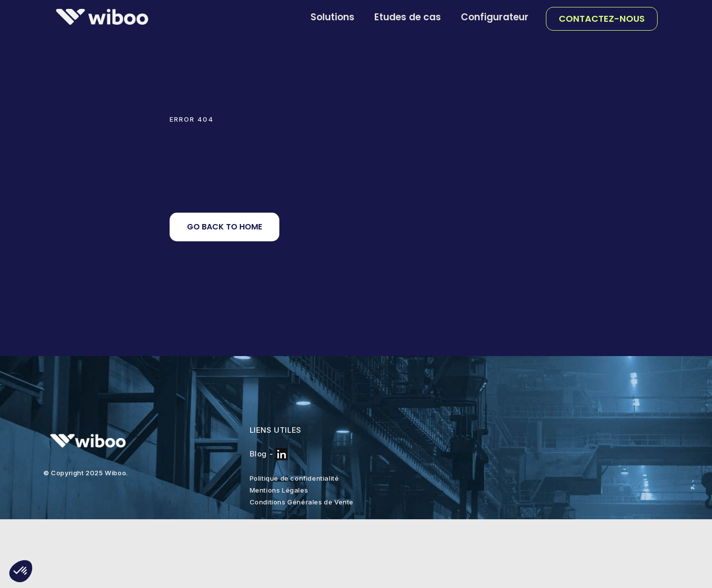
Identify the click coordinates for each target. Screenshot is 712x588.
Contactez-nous (602, 19)
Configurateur (495, 17)
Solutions (333, 17)
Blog (258, 454)
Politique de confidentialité (294, 478)
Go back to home (224, 227)
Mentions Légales (279, 490)
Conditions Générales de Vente (302, 502)
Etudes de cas (408, 17)
